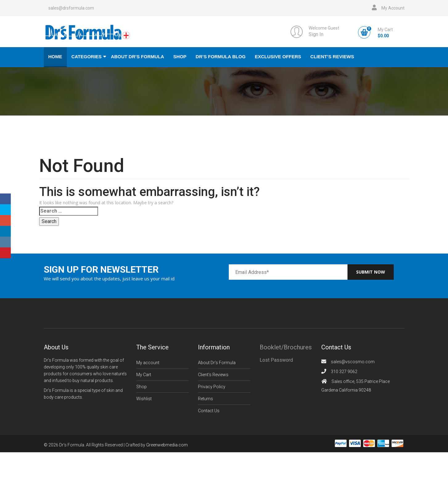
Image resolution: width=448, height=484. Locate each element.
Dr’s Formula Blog (221, 57)
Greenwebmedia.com (167, 445)
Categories (87, 57)
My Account (393, 8)
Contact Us (209, 411)
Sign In (316, 34)
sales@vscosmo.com (353, 362)
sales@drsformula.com (71, 8)
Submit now (371, 272)
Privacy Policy (212, 387)
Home (55, 57)
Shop (180, 57)
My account (148, 363)
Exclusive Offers (278, 57)
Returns (206, 399)
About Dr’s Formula (138, 57)
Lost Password (276, 360)
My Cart (144, 375)
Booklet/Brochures (286, 347)
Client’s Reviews (332, 57)
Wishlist (144, 399)
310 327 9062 (344, 372)
